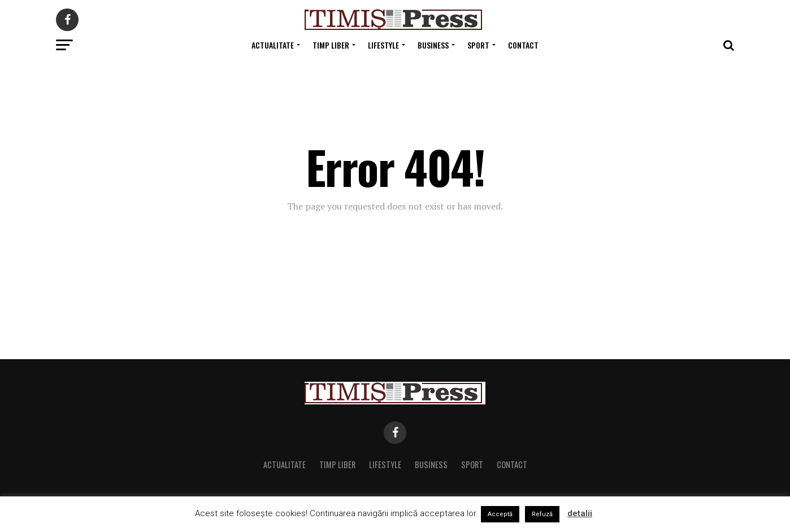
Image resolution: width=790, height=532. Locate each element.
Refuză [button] (542, 514)
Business (433, 45)
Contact (523, 45)
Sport (478, 45)
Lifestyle (383, 45)
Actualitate (273, 45)
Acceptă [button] (500, 514)
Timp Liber (331, 45)
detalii (580, 514)
